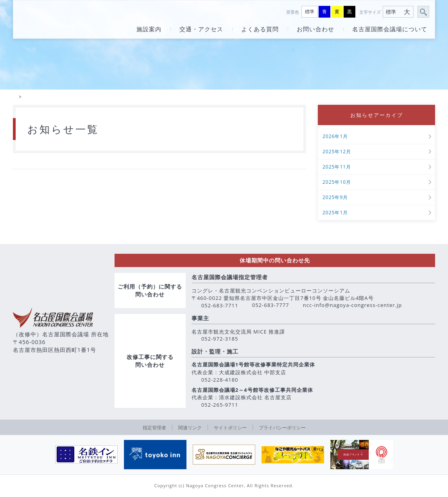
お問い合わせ (315, 29)
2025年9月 (335, 198)
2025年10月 (337, 183)
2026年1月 (335, 137)
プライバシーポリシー (282, 428)
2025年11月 (337, 168)
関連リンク (190, 428)
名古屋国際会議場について (390, 29)
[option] (86, 456)
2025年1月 (335, 214)
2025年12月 (337, 153)
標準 (310, 12)
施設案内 (149, 29)
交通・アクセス (201, 29)
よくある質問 (260, 29)
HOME (15, 97)
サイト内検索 (424, 12)
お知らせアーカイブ (377, 115)
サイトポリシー (230, 428)
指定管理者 (154, 428)
